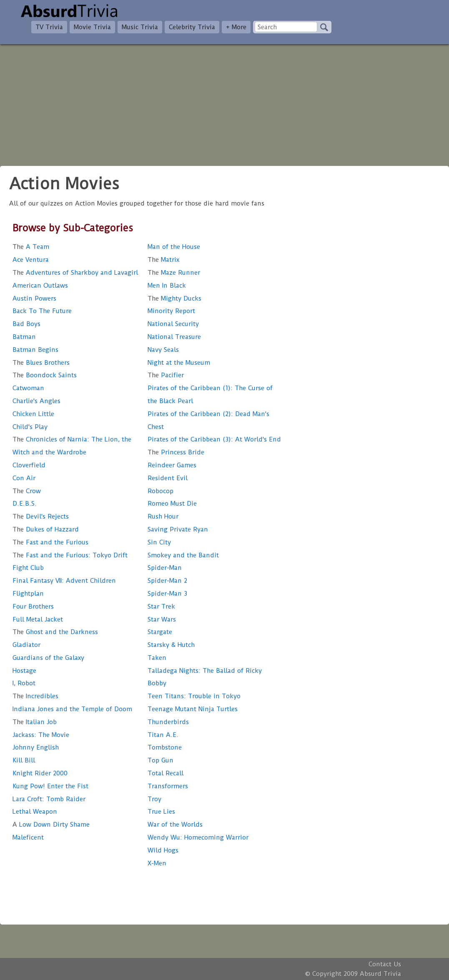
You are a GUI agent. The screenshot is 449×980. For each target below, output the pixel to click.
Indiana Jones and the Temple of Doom (72, 709)
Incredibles (35, 696)
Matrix (163, 260)
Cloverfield (29, 465)
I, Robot (24, 683)
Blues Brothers (41, 363)
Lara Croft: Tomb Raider (49, 799)
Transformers (168, 786)
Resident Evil (168, 478)
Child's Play (30, 427)
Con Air (24, 478)
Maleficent (28, 837)
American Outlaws (40, 286)
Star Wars (162, 619)
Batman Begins (35, 350)
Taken (157, 658)
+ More (236, 27)
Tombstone (165, 747)
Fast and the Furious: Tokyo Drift (70, 555)
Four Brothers (33, 607)
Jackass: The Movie (41, 735)
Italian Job (35, 722)
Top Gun (161, 760)
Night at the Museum (179, 363)
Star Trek (161, 607)
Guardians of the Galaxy (48, 658)
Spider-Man (165, 568)
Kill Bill (24, 760)
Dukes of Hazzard (46, 529)
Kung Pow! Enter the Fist (50, 786)
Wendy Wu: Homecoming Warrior (198, 837)
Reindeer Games (172, 465)
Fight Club (28, 568)
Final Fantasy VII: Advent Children (64, 581)
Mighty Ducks (174, 298)
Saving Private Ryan (178, 529)
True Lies (161, 812)
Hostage (24, 671)
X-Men (157, 863)
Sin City (159, 542)
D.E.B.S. (25, 504)
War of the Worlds (175, 825)
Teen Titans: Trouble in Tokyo (194, 696)
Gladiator (26, 645)
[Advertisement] (224, 103)
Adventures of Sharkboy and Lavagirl (75, 273)
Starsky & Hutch (171, 645)
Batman (24, 337)
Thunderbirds (168, 722)
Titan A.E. (163, 735)
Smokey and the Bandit (183, 555)
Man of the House (174, 247)
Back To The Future (42, 311)
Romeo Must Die (172, 504)
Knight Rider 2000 (40, 773)
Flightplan (28, 594)
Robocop (161, 491)
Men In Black (167, 286)
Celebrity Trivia (192, 27)
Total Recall (166, 773)
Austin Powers (34, 298)
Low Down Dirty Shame (51, 825)
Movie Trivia (92, 27)
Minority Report (171, 311)
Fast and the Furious (50, 542)
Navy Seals (163, 350)
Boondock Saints (45, 375)
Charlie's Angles (36, 401)
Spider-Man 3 (167, 594)
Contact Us (385, 964)
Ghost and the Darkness (55, 632)
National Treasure (174, 337)
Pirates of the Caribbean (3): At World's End (214, 439)
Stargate (160, 632)
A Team (31, 247)
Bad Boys (26, 324)
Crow (27, 491)
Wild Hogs (163, 850)
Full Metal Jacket (38, 619)
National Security (173, 324)
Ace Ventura (31, 260)
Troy (154, 799)
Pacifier (166, 375)
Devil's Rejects (41, 516)
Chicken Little (33, 414)
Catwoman (28, 388)
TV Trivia (49, 27)
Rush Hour (163, 516)
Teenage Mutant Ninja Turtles (193, 709)
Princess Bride (176, 452)
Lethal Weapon (35, 812)
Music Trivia (140, 27)
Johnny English (36, 747)
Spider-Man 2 (167, 581)
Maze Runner (174, 273)
